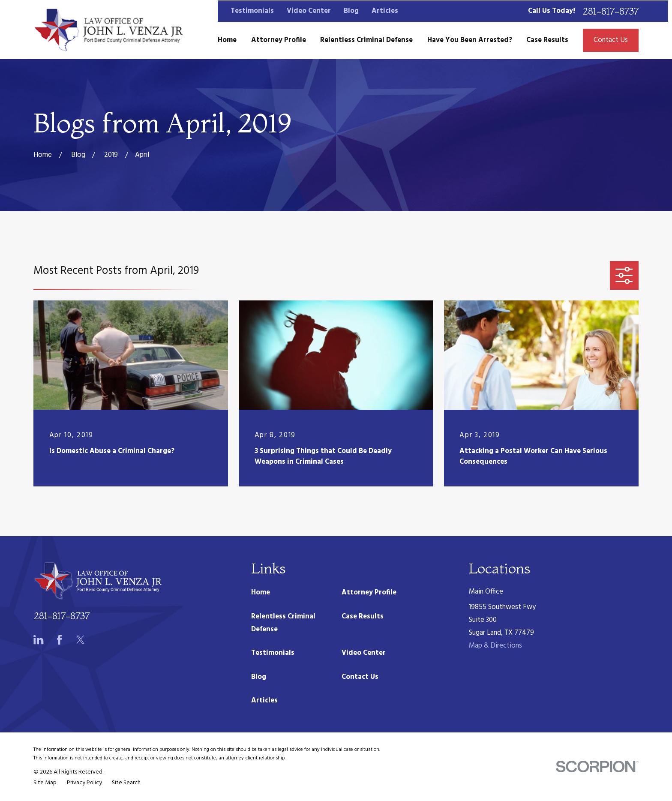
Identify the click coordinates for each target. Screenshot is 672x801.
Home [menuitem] (227, 40)
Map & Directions (495, 646)
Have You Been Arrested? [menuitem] (470, 40)
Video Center (309, 11)
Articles (385, 11)
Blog (351, 11)
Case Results (363, 616)
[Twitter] (80, 640)
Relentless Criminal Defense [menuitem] (366, 40)
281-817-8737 (610, 11)
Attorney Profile (369, 592)
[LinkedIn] (38, 640)
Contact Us (611, 40)
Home (261, 592)
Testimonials (252, 11)
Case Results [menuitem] (547, 40)
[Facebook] (59, 640)
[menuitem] (45, 783)
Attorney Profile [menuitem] (279, 40)
